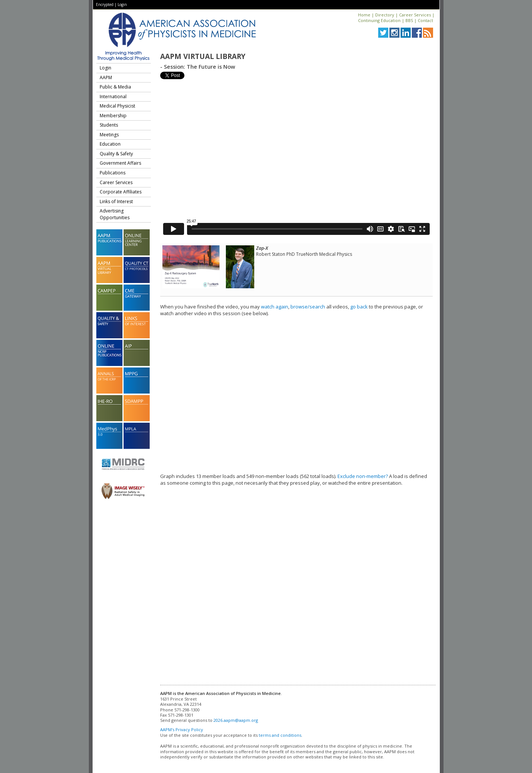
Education (110, 144)
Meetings (109, 135)
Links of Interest (116, 201)
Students (109, 125)
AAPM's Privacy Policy (182, 729)
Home (364, 15)
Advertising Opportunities (115, 214)
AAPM (106, 77)
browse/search (308, 307)
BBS (409, 20)
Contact (425, 20)
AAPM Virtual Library (203, 56)
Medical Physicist (117, 106)
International (113, 97)
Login (122, 4)
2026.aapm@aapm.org (236, 720)
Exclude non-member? (363, 476)
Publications (113, 173)
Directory (385, 15)
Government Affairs (120, 163)
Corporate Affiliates (121, 192)
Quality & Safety (116, 154)
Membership (113, 116)
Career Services (415, 15)
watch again (275, 307)
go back (359, 307)
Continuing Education (379, 20)
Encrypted (105, 4)
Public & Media (115, 87)
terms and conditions (280, 735)
